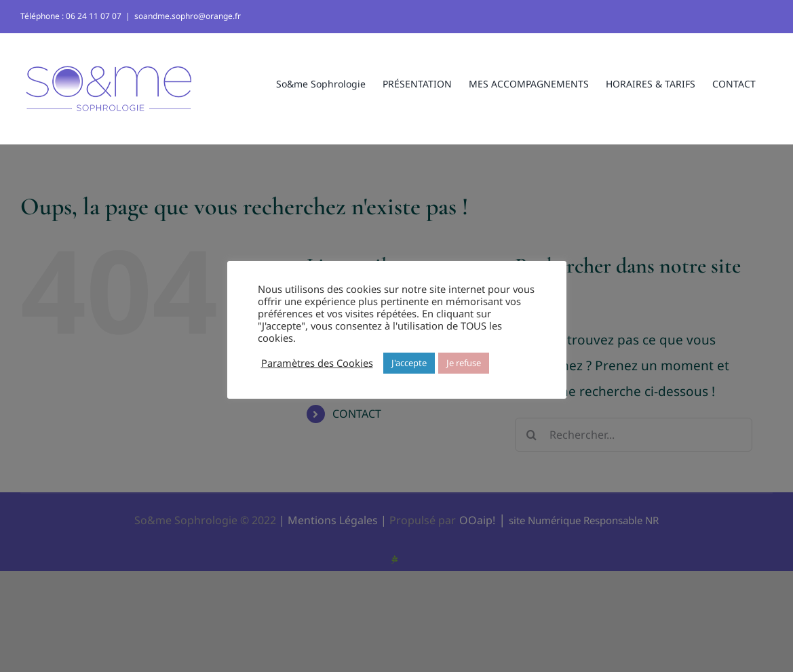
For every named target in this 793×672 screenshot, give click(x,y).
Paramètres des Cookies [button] (317, 363)
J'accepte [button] (409, 363)
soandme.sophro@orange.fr (188, 16)
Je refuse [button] (464, 363)
